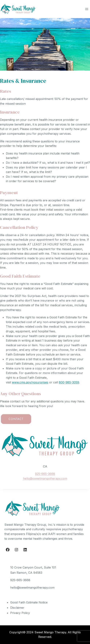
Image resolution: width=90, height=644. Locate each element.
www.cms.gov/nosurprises (30, 382)
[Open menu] (87, 9)
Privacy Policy (20, 613)
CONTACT (16, 419)
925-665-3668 (45, 474)
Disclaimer (17, 608)
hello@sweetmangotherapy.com (45, 478)
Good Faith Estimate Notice (29, 602)
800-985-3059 (69, 382)
